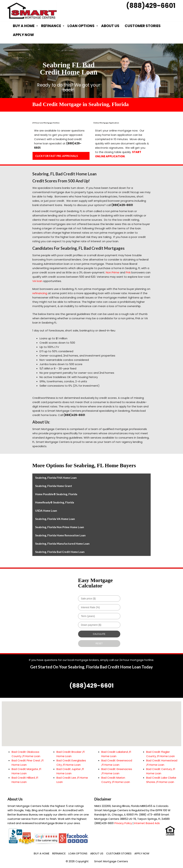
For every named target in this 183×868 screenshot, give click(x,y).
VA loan (37, 281)
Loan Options (81, 26)
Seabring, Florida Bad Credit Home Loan (60, 552)
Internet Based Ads (147, 823)
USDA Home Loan (46, 511)
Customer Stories (143, 26)
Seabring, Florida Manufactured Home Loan (62, 544)
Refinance (51, 26)
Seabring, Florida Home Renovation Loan (60, 535)
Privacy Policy (123, 823)
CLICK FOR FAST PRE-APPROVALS (56, 156)
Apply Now (23, 35)
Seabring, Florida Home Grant (54, 486)
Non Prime (112, 272)
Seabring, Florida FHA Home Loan (56, 478)
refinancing (40, 293)
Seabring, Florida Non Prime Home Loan (60, 527)
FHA (128, 272)
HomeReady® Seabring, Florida (55, 502)
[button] (91, 720)
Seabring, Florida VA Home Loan (55, 519)
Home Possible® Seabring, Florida (56, 494)
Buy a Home (24, 26)
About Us (110, 26)
